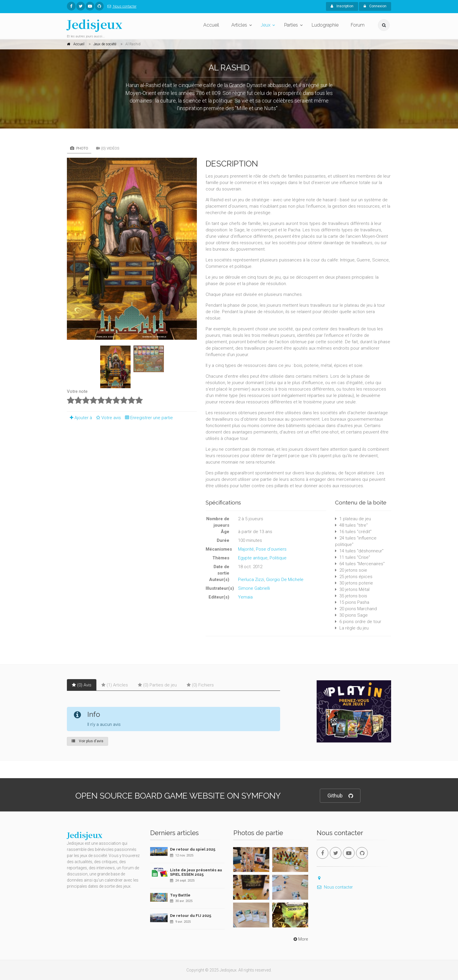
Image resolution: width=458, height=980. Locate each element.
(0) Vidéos (108, 148)
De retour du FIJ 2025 (191, 916)
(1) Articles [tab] (115, 685)
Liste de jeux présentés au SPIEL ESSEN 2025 (196, 872)
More (300, 939)
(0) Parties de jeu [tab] (157, 685)
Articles (239, 25)
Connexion (375, 6)
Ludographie (325, 25)
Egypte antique (253, 558)
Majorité (246, 549)
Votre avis (108, 418)
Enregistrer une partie (148, 418)
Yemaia (245, 597)
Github (340, 796)
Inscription (342, 6)
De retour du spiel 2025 (193, 849)
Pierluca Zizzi (251, 580)
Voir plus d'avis (87, 741)
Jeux (266, 25)
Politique (278, 558)
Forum (358, 25)
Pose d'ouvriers (271, 549)
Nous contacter (121, 6)
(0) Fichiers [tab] (200, 685)
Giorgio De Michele (285, 580)
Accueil (211, 25)
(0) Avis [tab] (82, 685)
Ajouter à (79, 418)
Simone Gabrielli (254, 588)
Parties (291, 25)
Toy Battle (180, 895)
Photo (79, 148)
